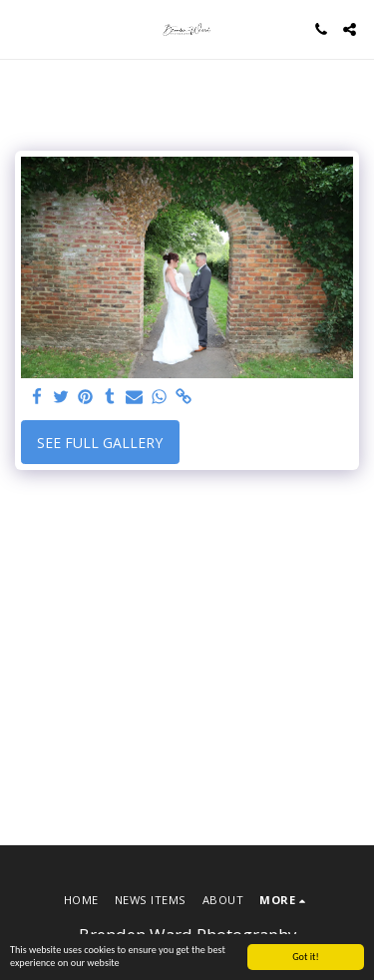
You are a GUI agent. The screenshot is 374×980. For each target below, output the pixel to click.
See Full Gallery (100, 443)
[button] (22, 28)
